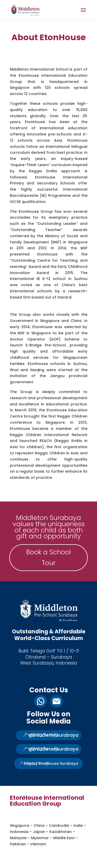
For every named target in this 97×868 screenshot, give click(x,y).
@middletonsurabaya (54, 735)
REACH (46, 441)
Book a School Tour (48, 558)
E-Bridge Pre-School (46, 345)
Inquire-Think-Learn (30, 165)
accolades (20, 217)
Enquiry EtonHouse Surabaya (51, 763)
